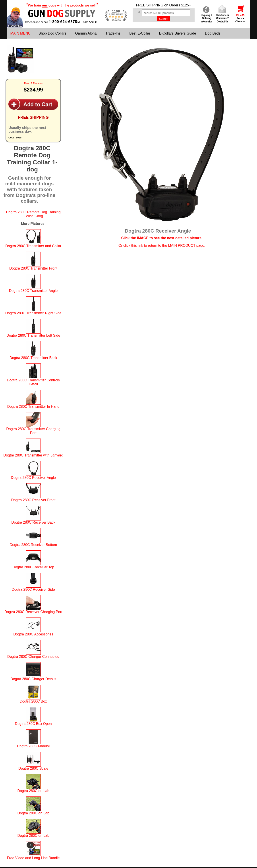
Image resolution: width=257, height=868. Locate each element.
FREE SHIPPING (150, 5)
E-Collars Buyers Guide (178, 33)
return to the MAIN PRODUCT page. (176, 246)
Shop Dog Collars (52, 33)
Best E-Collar (140, 33)
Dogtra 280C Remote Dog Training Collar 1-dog (33, 214)
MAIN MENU (21, 33)
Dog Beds (213, 33)
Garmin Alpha (86, 33)
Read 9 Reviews (33, 83)
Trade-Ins (113, 33)
